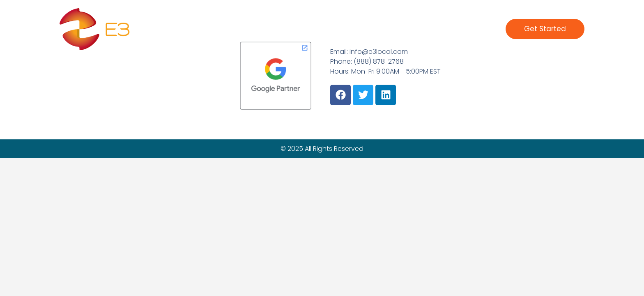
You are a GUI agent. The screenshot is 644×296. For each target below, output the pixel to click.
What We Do (338, 29)
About (410, 29)
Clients (380, 29)
